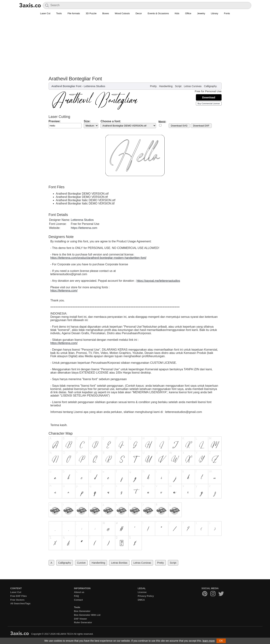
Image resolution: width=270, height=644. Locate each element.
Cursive (81, 563)
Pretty (153, 86)
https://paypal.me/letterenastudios (158, 281)
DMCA (141, 600)
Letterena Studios (94, 86)
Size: (87, 121)
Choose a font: (111, 121)
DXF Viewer (81, 619)
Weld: (162, 122)
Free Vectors (17, 600)
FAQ (77, 596)
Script (178, 86)
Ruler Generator (83, 622)
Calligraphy (210, 86)
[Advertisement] (135, 44)
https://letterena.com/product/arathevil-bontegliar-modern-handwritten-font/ (98, 258)
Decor (139, 13)
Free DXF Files (19, 596)
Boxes (106, 13)
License (142, 592)
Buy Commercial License (209, 104)
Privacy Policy (146, 596)
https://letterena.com (84, 228)
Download (209, 97)
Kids (177, 13)
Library (215, 13)
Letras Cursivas (193, 86)
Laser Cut (45, 13)
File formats (74, 13)
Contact (78, 600)
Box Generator (82, 611)
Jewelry (201, 13)
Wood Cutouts (122, 13)
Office (188, 13)
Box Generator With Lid (87, 615)
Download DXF (201, 126)
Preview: (55, 121)
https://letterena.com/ (64, 291)
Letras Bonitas (119, 563)
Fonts (227, 13)
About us (79, 592)
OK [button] (221, 641)
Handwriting (166, 86)
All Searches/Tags (20, 603)
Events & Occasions (158, 13)
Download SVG (179, 126)
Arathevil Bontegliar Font (66, 86)
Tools (59, 13)
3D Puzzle (91, 13)
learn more (209, 641)
